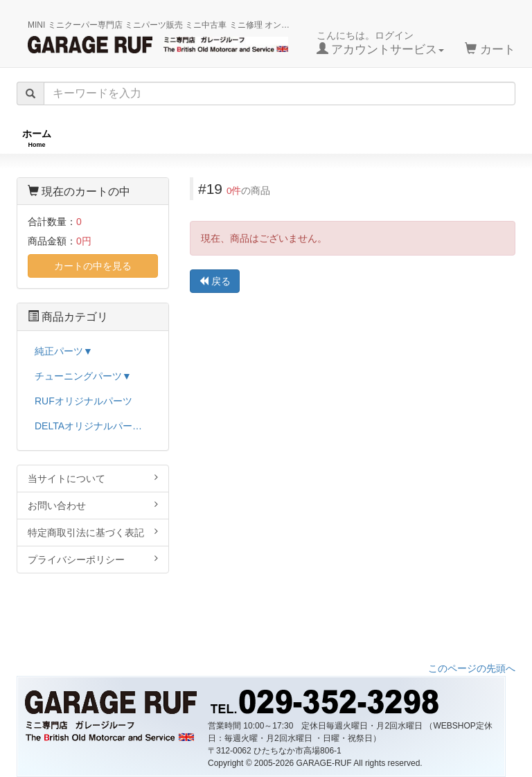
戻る (215, 281)
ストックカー (481, 138)
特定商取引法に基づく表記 (93, 532)
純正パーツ (383, 138)
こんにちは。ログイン (381, 43)
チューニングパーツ (271, 138)
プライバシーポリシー (93, 559)
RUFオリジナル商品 (140, 138)
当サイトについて (93, 478)
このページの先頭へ (472, 668)
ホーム (37, 138)
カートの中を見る (93, 266)
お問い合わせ (93, 505)
